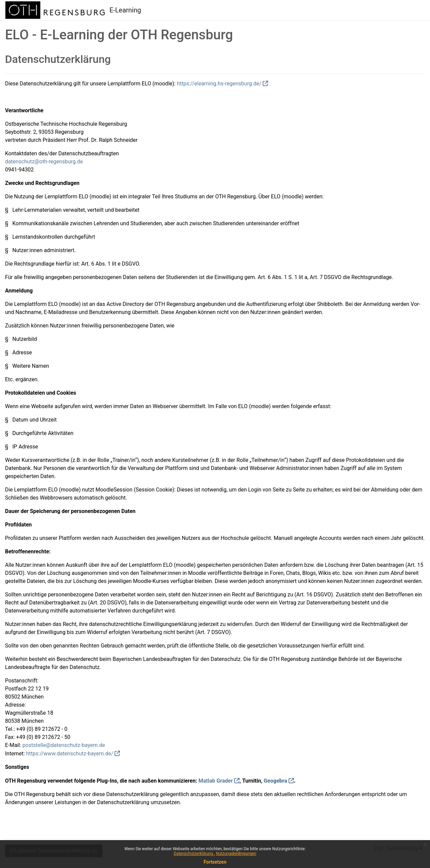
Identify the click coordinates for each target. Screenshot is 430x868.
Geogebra (275, 781)
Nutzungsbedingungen (236, 854)
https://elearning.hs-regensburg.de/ (219, 84)
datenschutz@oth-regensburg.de (44, 162)
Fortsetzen (215, 862)
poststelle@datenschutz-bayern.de (64, 745)
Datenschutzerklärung (194, 854)
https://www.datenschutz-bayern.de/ (70, 754)
